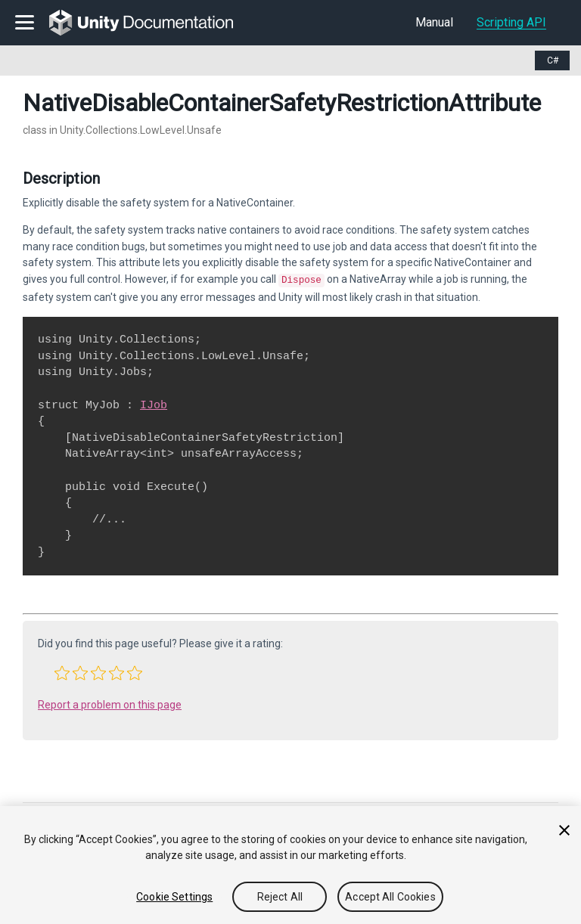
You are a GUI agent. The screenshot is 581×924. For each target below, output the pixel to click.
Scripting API (511, 22)
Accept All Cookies (390, 897)
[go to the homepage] (152, 23)
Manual (434, 22)
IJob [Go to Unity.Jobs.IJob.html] (154, 404)
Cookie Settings (174, 897)
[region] (290, 865)
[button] (62, 671)
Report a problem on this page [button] (110, 703)
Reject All (280, 897)
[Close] (564, 830)
